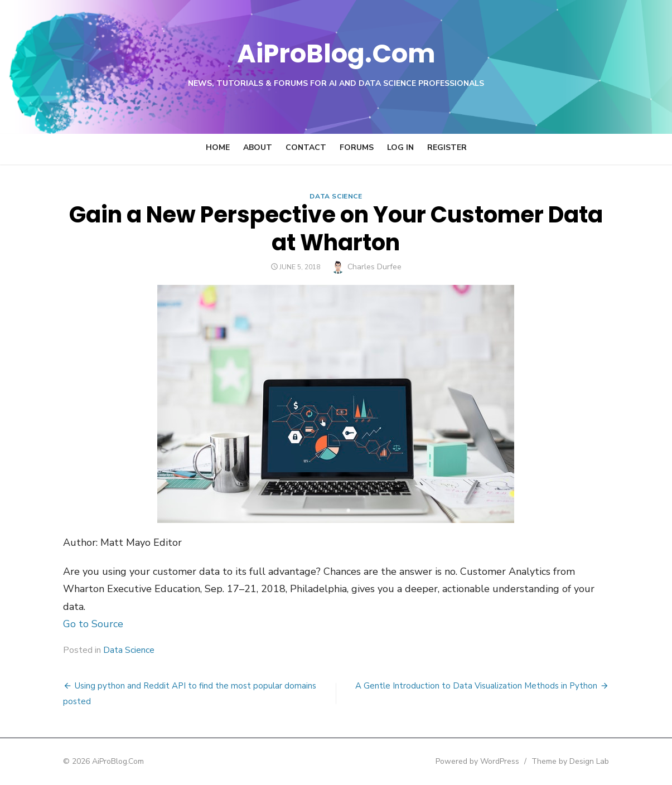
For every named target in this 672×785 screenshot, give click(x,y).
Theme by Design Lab (571, 761)
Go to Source (93, 624)
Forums (357, 147)
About (258, 147)
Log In (400, 147)
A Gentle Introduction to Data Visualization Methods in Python (477, 686)
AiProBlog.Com (336, 53)
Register (447, 147)
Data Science (336, 196)
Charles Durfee (374, 267)
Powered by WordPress (478, 761)
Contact (306, 147)
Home (218, 147)
